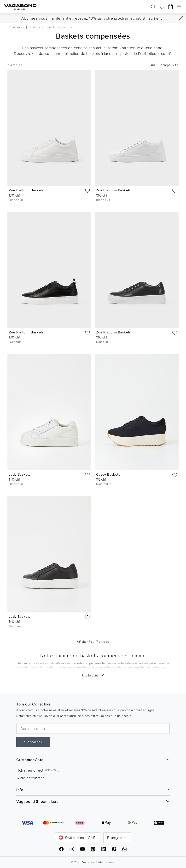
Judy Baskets (20, 474)
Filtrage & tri (164, 65)
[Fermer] (181, 18)
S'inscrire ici (153, 18)
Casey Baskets (108, 474)
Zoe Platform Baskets (26, 190)
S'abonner (33, 742)
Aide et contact (31, 778)
